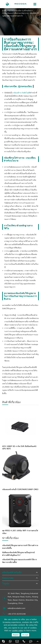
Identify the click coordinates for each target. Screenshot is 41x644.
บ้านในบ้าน (6, 11)
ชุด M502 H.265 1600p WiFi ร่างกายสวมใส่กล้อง (20, 532)
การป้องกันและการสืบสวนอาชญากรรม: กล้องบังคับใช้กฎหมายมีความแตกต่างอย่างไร (20, 14)
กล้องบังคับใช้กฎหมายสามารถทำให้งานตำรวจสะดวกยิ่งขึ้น (20, 547)
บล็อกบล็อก (27, 11)
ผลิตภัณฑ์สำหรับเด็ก (12, 572)
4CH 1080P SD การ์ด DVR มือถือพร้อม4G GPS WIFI (19, 447)
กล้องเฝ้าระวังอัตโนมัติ (22, 93)
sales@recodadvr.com (14, 608)
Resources (8, 578)
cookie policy (18, 630)
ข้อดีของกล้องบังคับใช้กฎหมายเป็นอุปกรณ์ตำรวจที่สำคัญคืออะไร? (18, 554)
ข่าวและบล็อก (17, 11)
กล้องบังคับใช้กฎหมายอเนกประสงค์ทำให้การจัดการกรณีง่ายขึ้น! (20, 561)
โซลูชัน (6, 583)
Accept (25, 635)
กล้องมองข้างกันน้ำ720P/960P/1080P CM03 (20, 489)
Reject (16, 635)
